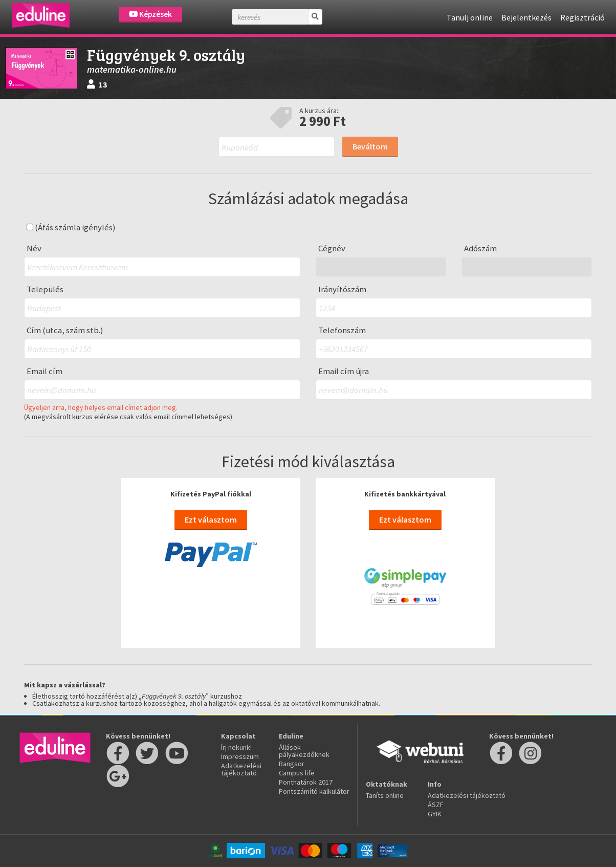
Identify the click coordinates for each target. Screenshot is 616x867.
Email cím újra (344, 371)
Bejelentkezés (526, 17)
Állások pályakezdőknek (304, 751)
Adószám (480, 248)
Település (45, 289)
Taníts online (385, 795)
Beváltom (370, 146)
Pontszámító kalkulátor (314, 791)
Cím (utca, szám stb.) (65, 330)
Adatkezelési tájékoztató (241, 769)
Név (34, 248)
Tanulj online (470, 17)
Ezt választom (211, 519)
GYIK (435, 814)
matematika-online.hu (132, 69)
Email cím (45, 371)
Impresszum (240, 756)
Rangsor (292, 764)
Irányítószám (342, 289)
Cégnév (332, 248)
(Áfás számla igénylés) (71, 227)
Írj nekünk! (236, 747)
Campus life (297, 773)
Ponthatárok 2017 (306, 782)
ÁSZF (436, 805)
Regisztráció (582, 17)
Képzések (150, 14)
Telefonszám (342, 330)
